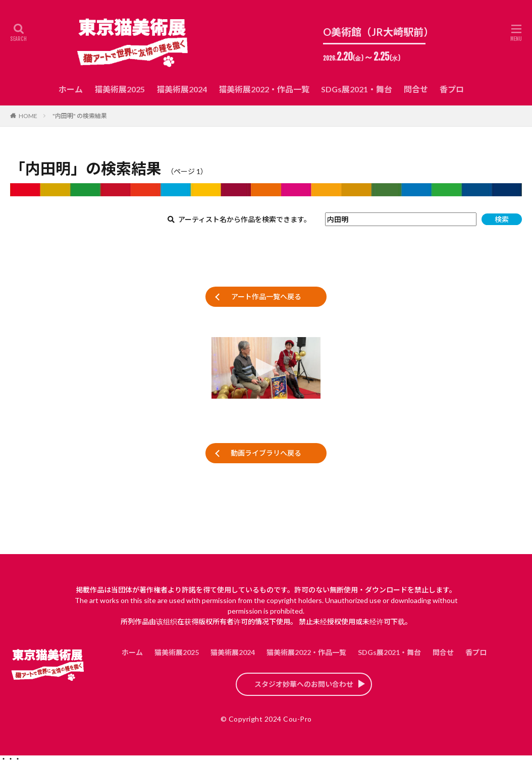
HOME (28, 116)
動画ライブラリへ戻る (266, 453)
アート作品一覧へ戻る (266, 296)
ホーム (71, 89)
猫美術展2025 (120, 89)
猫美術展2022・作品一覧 (264, 89)
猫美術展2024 (182, 89)
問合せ (416, 89)
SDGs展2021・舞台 (357, 89)
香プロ (452, 89)
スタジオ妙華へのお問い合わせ (304, 684)
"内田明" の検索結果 (80, 116)
